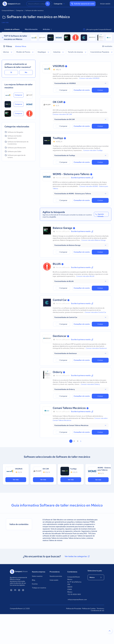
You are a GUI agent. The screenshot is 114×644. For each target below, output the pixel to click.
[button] (81, 83)
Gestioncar (60, 336)
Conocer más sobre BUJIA (85, 276)
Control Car (60, 300)
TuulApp (58, 138)
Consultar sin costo (82, 90)
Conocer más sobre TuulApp (93, 150)
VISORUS (59, 66)
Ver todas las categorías (77, 556)
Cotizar (100, 90)
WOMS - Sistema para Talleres (71, 174)
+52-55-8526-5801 (74, 594)
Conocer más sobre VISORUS (89, 78)
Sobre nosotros (37, 576)
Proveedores (55, 572)
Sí (11, 72)
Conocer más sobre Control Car (95, 312)
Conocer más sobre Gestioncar (96, 348)
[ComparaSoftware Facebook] (19, 590)
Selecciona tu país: (95, 571)
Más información (31, 29)
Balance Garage (62, 228)
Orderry (57, 372)
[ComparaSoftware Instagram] (23, 590)
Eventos (35, 584)
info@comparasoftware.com (76, 599)
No (26, 72)
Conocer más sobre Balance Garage (94, 240)
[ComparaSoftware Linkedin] (11, 590)
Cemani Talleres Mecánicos (69, 408)
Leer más (5, 22)
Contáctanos (72, 572)
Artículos (47, 29)
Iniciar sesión (105, 4)
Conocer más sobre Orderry (90, 384)
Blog (33, 580)
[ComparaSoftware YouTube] (15, 590)
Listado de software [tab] (12, 29)
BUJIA (57, 264)
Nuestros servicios (56, 576)
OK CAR (58, 102)
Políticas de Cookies (89, 608)
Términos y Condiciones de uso (97, 609)
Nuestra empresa (39, 572)
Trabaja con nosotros (39, 588)
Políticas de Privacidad (74, 608)
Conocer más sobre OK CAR (62, 114)
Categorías (60, 4)
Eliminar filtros (21, 46)
